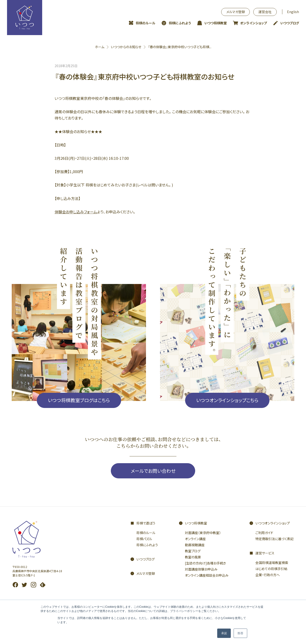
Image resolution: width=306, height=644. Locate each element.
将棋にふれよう (180, 23)
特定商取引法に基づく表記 (274, 539)
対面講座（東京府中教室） (203, 533)
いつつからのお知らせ (126, 47)
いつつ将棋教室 (216, 23)
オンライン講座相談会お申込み (207, 575)
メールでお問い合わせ (153, 471)
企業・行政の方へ (268, 575)
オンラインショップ (254, 23)
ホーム (100, 47)
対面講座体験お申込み (201, 569)
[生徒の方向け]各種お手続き (205, 563)
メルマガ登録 (236, 12)
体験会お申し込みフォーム (76, 212)
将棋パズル (144, 539)
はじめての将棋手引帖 (271, 569)
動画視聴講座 (195, 545)
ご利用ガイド (264, 533)
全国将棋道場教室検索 (272, 563)
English (293, 12)
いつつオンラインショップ (273, 523)
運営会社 (265, 12)
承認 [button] (224, 633)
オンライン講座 (195, 539)
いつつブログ (290, 23)
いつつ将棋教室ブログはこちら (79, 400)
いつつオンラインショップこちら (227, 400)
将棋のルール (146, 23)
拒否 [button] (240, 633)
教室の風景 (193, 557)
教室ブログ (193, 551)
